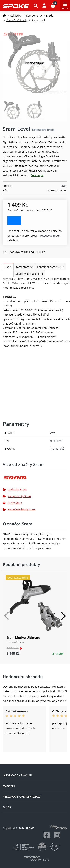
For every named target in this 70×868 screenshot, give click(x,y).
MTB (52, 433)
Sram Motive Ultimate (23, 638)
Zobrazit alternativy (14, 221)
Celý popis (37, 175)
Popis (8, 267)
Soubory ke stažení (29, 274)
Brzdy (50, 16)
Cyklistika (16, 16)
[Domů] (4, 16)
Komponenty (34, 16)
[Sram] (35, 479)
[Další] (63, 616)
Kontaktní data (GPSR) (50, 267)
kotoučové (56, 441)
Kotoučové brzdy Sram (19, 509)
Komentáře (24, 267)
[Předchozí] (7, 616)
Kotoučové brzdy (17, 20)
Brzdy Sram (12, 503)
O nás (7, 807)
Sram (64, 186)
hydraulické (57, 448)
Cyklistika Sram (15, 489)
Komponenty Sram (17, 496)
